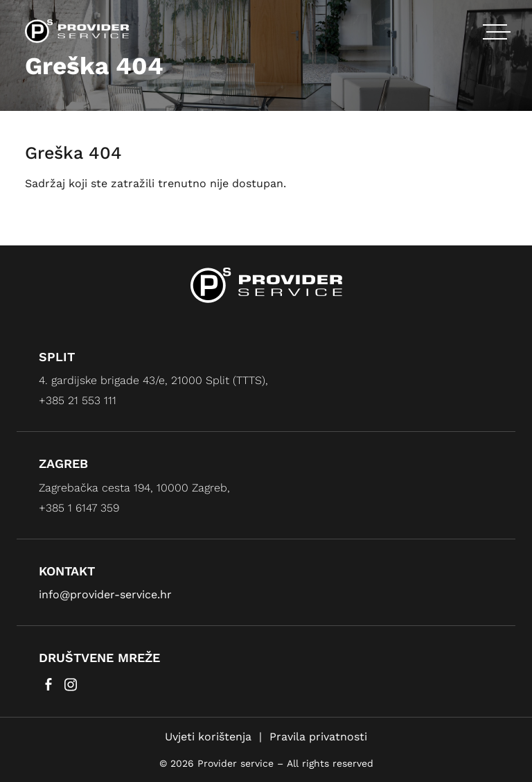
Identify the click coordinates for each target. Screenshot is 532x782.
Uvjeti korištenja (208, 737)
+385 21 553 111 (78, 400)
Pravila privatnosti (318, 737)
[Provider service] (77, 30)
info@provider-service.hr (105, 594)
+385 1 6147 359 (79, 508)
